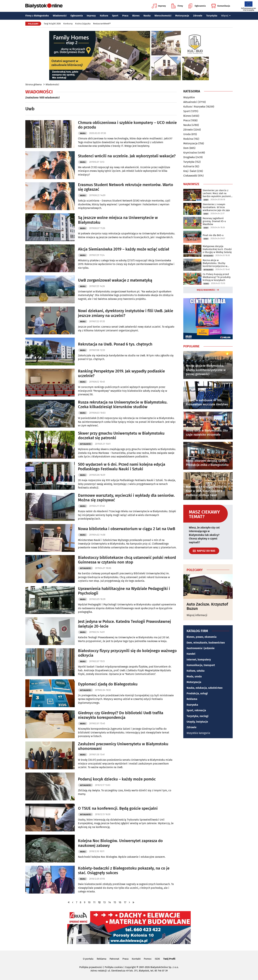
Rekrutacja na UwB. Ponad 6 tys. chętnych (115, 344)
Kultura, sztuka (196, 671)
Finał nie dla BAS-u (213, 235)
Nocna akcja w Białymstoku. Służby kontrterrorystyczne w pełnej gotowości (215, 263)
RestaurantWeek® (102, 24)
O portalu (88, 959)
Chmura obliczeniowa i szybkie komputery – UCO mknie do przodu (127, 125)
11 (94, 902)
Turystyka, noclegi (198, 716)
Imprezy (159, 6)
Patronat (114, 959)
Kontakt (136, 959)
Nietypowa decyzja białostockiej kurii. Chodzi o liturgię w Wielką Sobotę (217, 249)
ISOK (157, 959)
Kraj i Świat (190, 171)
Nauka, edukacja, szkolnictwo (205, 688)
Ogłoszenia (197, 6)
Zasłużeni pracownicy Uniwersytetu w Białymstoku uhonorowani (123, 746)
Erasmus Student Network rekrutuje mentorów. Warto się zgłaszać (126, 187)
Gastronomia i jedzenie (201, 648)
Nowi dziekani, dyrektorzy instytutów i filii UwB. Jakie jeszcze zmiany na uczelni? (126, 313)
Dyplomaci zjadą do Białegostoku (108, 684)
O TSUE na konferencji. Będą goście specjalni (118, 808)
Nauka (147, 16)
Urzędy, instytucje (197, 722)
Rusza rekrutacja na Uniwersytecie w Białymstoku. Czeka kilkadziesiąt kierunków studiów (123, 405)
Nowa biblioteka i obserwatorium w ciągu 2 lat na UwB (127, 529)
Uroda (187, 134)
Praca (125, 16)
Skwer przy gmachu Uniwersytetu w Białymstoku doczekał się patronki (121, 436)
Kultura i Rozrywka (194, 107)
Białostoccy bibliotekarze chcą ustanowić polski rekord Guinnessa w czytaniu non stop (127, 560)
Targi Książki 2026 (52, 24)
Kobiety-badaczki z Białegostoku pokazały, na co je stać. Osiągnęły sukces (124, 871)
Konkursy (68, 24)
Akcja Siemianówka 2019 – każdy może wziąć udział (124, 249)
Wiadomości (60, 16)
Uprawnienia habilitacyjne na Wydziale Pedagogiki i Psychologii (124, 591)
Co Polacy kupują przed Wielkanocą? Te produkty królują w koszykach (217, 277)
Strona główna (33, 84)
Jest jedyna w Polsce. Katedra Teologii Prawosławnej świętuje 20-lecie (124, 624)
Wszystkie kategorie (198, 733)
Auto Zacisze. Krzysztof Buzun (207, 606)
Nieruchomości (163, 16)
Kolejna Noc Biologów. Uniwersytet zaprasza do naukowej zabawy (120, 843)
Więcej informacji (197, 615)
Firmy (177, 6)
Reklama (192, 699)
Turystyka (212, 16)
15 (115, 902)
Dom (186, 148)
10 (89, 902)
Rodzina (188, 139)
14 (110, 902)
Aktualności (86, 444)
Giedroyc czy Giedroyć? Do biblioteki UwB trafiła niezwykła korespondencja (121, 715)
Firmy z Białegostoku (37, 16)
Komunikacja (221, 6)
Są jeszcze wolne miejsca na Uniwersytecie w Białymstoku (118, 220)
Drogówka (189, 157)
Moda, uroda (194, 676)
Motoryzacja (182, 16)
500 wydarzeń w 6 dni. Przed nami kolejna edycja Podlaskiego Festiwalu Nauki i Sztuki (122, 467)
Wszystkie (189, 97)
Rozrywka (192, 705)
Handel (191, 654)
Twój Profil (169, 959)
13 (104, 902)
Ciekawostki (190, 176)
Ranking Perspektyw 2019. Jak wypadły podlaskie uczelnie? (121, 374)
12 (99, 902)
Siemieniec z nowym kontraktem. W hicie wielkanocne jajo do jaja (216, 207)
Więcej (226, 16)
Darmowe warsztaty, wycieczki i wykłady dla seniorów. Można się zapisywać (126, 498)
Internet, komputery (199, 660)
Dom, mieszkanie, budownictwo (206, 643)
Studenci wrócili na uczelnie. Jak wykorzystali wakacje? (127, 156)
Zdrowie (198, 16)
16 (120, 902)
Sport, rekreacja (196, 710)
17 (125, 902)
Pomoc (148, 959)
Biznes (136, 16)
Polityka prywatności (91, 967)
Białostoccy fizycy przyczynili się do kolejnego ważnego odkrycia (127, 653)
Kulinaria (189, 166)
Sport (115, 16)
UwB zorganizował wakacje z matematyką (115, 280)
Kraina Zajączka (83, 24)
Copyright (130, 967)
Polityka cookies (114, 967)
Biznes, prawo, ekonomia (202, 637)
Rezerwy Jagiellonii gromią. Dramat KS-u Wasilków (214, 221)
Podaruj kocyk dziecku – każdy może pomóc (117, 779)
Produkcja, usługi (197, 693)
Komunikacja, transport (201, 665)
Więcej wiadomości (206, 290)
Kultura (104, 16)
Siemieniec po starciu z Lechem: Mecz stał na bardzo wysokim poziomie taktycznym (217, 193)
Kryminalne (190, 153)
